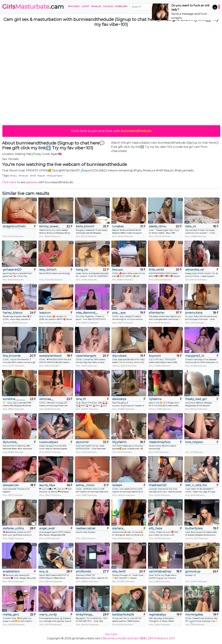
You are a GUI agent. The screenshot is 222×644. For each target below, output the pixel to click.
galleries (32, 182)
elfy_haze (155, 528)
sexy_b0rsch (48, 270)
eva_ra (44, 571)
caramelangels (86, 356)
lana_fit (81, 399)
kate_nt (191, 226)
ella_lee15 (119, 571)
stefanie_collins (13, 528)
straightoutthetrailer (14, 226)
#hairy (13, 176)
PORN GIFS (121, 6)
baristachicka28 (123, 615)
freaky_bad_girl (196, 399)
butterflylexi (194, 528)
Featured (74, 6)
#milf (33, 176)
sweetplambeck (50, 356)
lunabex (118, 226)
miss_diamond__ (87, 313)
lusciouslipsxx (49, 442)
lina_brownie (12, 356)
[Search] (151, 7)
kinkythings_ (85, 615)
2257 (172, 638)
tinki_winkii (156, 270)
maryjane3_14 (195, 356)
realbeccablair (86, 528)
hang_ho (82, 270)
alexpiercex (11, 485)
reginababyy (157, 615)
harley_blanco (13, 313)
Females (96, 6)
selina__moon (85, 485)
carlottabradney (160, 571)
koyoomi (155, 356)
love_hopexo (194, 442)
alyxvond (82, 442)
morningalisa (194, 615)
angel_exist (47, 528)
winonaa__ (46, 399)
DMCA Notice (157, 638)
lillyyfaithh (119, 442)
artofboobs (83, 571)
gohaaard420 (12, 270)
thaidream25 (158, 485)
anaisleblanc (11, 571)
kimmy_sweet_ (50, 226)
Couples (108, 6)
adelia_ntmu (158, 226)
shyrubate (119, 356)
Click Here (9, 182)
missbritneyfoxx (160, 442)
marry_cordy (48, 615)
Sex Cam (111, 634)
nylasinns (155, 399)
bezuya (117, 270)
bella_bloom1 (85, 226)
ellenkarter (157, 313)
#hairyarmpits (55, 176)
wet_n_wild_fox (196, 485)
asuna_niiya (47, 485)
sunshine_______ (14, 399)
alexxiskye (119, 399)
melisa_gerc (11, 615)
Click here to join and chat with (111, 131)
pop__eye (119, 313)
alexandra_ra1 (195, 270)
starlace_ (118, 528)
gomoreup (193, 571)
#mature (24, 176)
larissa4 (117, 485)
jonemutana (194, 313)
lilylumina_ (10, 442)
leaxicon (45, 313)
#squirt (41, 176)
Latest (85, 6)
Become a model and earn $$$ (124, 638)
